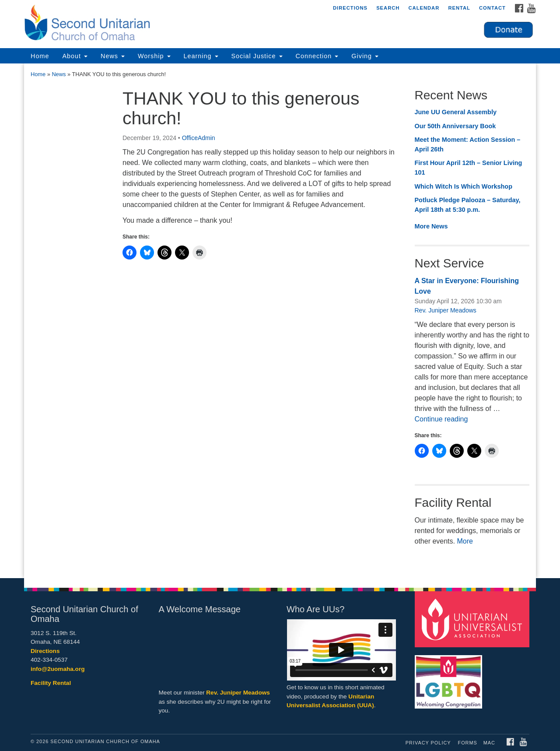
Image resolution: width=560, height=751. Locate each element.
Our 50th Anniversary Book (455, 126)
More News (431, 226)
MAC (489, 743)
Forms (468, 743)
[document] (280, 321)
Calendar (424, 8)
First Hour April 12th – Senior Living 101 (469, 168)
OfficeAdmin (199, 138)
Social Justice (257, 56)
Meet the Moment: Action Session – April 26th (468, 144)
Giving (365, 56)
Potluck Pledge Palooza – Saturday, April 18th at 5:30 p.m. (468, 205)
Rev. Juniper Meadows (446, 310)
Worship (154, 56)
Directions (350, 8)
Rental (459, 8)
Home (40, 56)
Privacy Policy (428, 743)
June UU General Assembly (456, 112)
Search (388, 8)
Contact (492, 8)
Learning (201, 56)
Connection (317, 56)
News (113, 56)
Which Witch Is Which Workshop (464, 186)
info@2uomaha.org (58, 669)
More (465, 541)
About (75, 56)
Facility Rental (51, 683)
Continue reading (441, 419)
